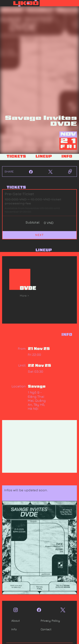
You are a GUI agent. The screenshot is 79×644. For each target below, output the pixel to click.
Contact (46, 629)
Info (14, 629)
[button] (59, 3)
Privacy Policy (50, 621)
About (16, 621)
